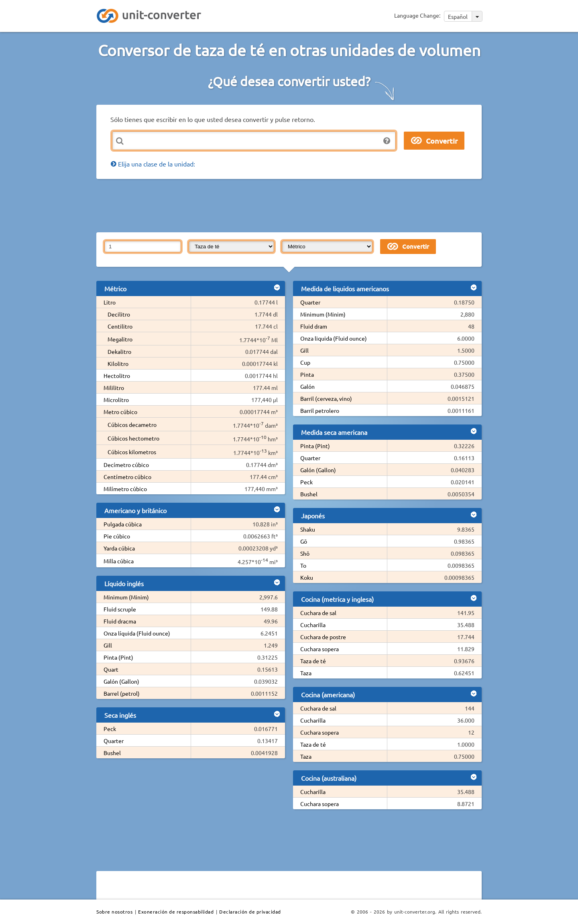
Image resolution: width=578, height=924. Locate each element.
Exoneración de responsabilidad (176, 912)
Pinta (307, 374)
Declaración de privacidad (250, 912)
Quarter (114, 741)
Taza (306, 673)
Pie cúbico (117, 536)
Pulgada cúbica (123, 524)
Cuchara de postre (323, 637)
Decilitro (119, 314)
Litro (110, 302)
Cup (305, 362)
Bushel (112, 753)
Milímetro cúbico (125, 489)
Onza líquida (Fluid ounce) (137, 633)
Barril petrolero (320, 410)
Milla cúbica (119, 561)
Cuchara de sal (318, 613)
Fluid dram (314, 326)
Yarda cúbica (119, 548)
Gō (304, 541)
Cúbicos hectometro (133, 438)
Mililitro (114, 388)
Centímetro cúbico (127, 477)
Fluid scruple (120, 609)
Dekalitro (119, 351)
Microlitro (116, 400)
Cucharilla (313, 625)
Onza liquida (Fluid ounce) (334, 338)
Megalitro (120, 339)
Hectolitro (117, 376)
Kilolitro (118, 364)
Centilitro (120, 326)
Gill (108, 645)
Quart (111, 669)
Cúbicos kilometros (132, 452)
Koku (307, 577)
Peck (110, 729)
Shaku (308, 529)
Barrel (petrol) (122, 693)
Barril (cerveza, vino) (326, 398)
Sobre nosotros (114, 912)
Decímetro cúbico (126, 465)
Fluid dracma (120, 621)
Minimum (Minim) (126, 597)
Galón (307, 386)
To (303, 565)
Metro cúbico (120, 412)
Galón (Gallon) (121, 681)
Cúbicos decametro (132, 424)
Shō (305, 553)
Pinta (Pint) (118, 657)
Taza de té (313, 661)
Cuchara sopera (320, 649)
